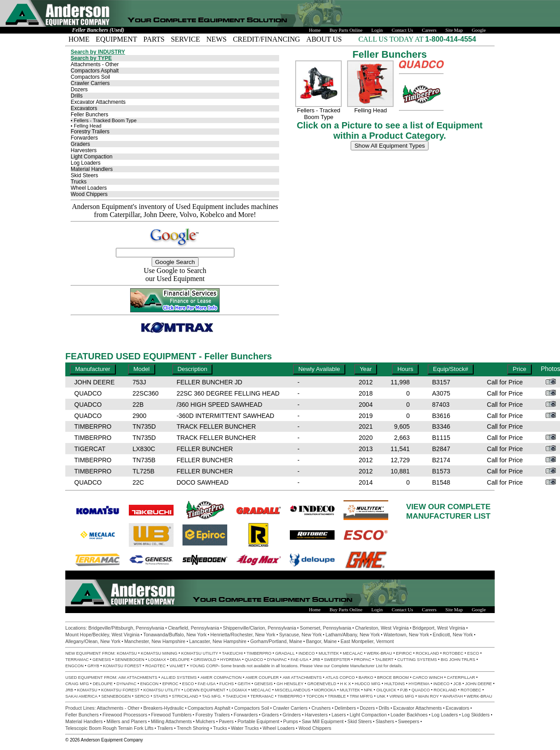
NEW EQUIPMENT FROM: (91, 653)
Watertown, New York (406, 635)
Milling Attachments (171, 721)
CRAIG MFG (77, 684)
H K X (345, 684)
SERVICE (185, 39)
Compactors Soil (90, 77)
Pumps (291, 721)
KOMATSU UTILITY (200, 653)
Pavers (226, 721)
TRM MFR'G (361, 696)
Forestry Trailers (90, 132)
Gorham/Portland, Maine (276, 641)
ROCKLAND (428, 653)
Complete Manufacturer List (357, 666)
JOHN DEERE (479, 684)
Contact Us (403, 30)
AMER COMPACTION (221, 678)
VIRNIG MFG (402, 696)
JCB (458, 684)
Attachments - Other (95, 64)
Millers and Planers (127, 721)
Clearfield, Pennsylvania (193, 628)
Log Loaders (86, 163)
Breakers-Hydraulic (163, 708)
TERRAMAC (77, 660)
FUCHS (227, 684)
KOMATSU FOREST (122, 666)
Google (479, 30)
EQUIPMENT (116, 39)
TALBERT (384, 660)
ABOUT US (324, 39)
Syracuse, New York (300, 635)
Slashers (385, 721)
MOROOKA (325, 690)
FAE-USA (300, 660)
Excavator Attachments (98, 102)
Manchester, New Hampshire (155, 641)
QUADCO (254, 660)
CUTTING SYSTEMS (417, 660)
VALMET (178, 666)
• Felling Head (86, 126)
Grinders (292, 715)
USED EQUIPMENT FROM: (92, 678)
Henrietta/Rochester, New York (243, 635)
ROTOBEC (453, 653)
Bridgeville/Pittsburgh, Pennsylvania (126, 628)
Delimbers (345, 708)
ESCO (473, 653)
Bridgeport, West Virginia (439, 628)
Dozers (79, 89)
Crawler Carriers (90, 83)
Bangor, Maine (321, 641)
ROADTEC (156, 666)
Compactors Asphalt (95, 71)
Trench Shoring (193, 728)
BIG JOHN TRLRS (458, 660)
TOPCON (315, 696)
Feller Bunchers (89, 115)
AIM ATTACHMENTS (138, 678)
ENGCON (74, 666)
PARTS (154, 39)
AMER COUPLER (262, 678)
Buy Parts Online (346, 30)
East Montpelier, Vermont (367, 641)
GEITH (244, 684)
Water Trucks (245, 728)
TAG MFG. (212, 696)
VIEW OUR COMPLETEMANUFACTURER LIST (448, 511)
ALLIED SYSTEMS (179, 678)
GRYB (93, 666)
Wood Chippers (89, 194)
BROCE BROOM (393, 678)
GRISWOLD (205, 660)
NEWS (216, 39)
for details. (393, 666)
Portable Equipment (259, 721)
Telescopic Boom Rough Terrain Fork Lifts (109, 728)
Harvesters (84, 150)
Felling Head (371, 110)
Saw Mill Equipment (323, 721)
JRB (316, 660)
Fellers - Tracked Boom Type (319, 114)
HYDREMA (231, 660)
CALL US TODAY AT (392, 39)
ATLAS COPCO (340, 678)
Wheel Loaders (89, 188)
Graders (80, 144)
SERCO (142, 696)
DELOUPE (180, 660)
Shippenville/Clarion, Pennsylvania (259, 628)
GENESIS (102, 660)
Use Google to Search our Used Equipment (175, 275)
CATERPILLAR (461, 678)
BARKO (366, 678)
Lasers (339, 715)
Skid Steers (84, 175)
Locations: (77, 628)
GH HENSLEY (290, 684)
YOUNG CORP (204, 666)
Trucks (79, 182)
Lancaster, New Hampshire (218, 641)
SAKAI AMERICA (81, 696)
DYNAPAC (277, 660)
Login (377, 30)
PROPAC (363, 660)
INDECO (306, 653)
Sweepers (409, 721)
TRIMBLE (337, 696)
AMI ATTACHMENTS (302, 678)
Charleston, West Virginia (382, 628)
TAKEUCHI (232, 653)
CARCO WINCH (428, 678)
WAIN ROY (428, 696)
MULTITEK (329, 653)
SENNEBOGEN (130, 660)
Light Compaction (91, 157)
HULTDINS (395, 684)
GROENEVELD (322, 684)
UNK (381, 696)
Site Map (454, 30)
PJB (404, 690)
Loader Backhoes (409, 715)
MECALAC (353, 653)
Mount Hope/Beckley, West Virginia (102, 635)
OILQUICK (386, 690)
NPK (368, 690)
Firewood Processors (125, 715)
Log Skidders (475, 715)
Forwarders (84, 138)
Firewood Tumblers (172, 715)
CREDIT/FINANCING (267, 39)
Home (315, 30)
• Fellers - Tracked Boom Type (104, 120)
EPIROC (404, 653)
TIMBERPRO (259, 653)
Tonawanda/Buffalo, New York (175, 635)
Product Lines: (81, 708)
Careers (429, 30)
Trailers (165, 728)
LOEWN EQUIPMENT (205, 690)
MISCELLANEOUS (293, 690)
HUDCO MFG (368, 684)
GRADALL (285, 653)
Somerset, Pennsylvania (325, 628)
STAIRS (161, 696)
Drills (77, 96)
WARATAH (453, 696)
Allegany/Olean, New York (93, 641)
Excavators (84, 108)
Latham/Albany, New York (353, 635)
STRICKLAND (185, 696)
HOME (79, 39)
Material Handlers (92, 169)
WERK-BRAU (380, 653)
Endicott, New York (453, 635)
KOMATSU (127, 653)
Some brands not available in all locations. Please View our (276, 666)
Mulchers (206, 721)
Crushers (321, 708)
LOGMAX (157, 660)
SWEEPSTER (337, 660)
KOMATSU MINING (159, 653)
